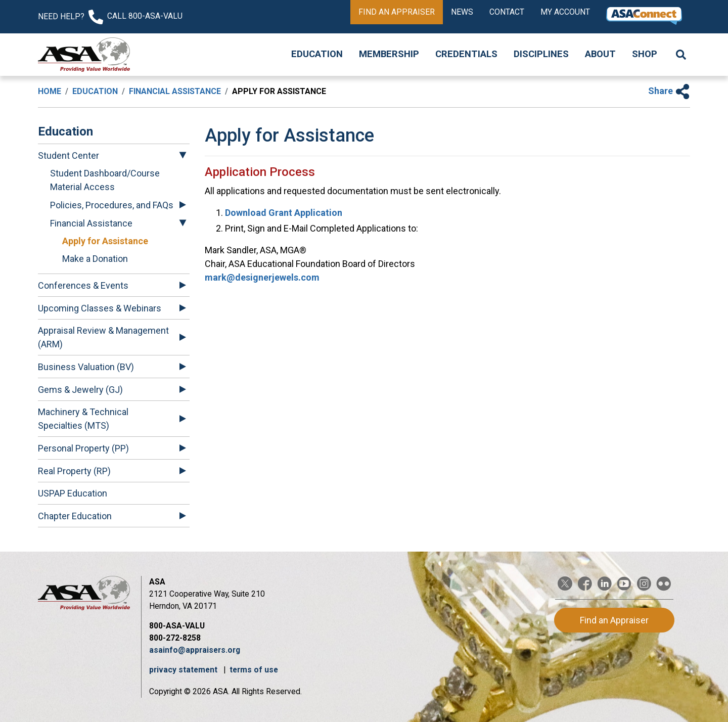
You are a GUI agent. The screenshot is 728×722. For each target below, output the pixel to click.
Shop (645, 54)
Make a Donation (95, 259)
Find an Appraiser (397, 12)
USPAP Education (73, 493)
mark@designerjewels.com (262, 277)
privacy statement (184, 670)
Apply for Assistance (105, 241)
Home (50, 91)
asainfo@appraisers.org (195, 650)
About (600, 54)
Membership (389, 54)
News (462, 12)
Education (317, 54)
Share (669, 91)
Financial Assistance (175, 91)
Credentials (466, 54)
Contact (507, 12)
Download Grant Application (284, 213)
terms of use (254, 670)
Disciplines (541, 54)
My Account (565, 12)
